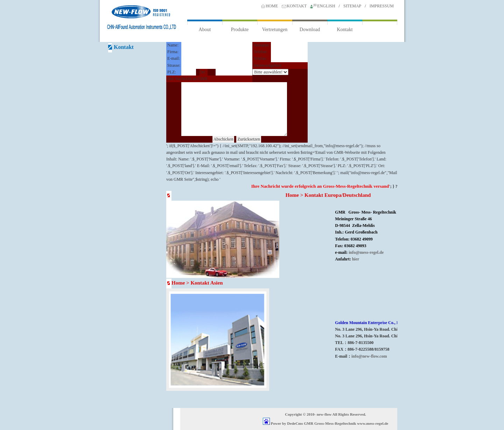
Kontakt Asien (206, 283)
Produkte (240, 30)
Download (310, 30)
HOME (272, 6)
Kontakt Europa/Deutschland (338, 195)
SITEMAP (352, 6)
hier (356, 259)
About (205, 30)
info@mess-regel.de (366, 252)
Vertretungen (275, 30)
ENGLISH (326, 6)
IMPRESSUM (382, 6)
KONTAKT (297, 6)
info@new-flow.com (369, 356)
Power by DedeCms (287, 423)
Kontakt (345, 30)
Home (292, 195)
